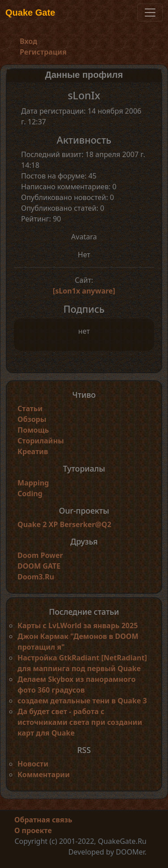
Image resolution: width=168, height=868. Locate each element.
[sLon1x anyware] (84, 291)
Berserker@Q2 (85, 524)
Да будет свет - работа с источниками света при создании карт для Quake (80, 722)
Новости (33, 764)
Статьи (30, 408)
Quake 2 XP (39, 524)
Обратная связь (43, 820)
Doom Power (40, 555)
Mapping (33, 483)
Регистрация (43, 52)
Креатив (33, 451)
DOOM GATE (39, 566)
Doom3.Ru (36, 577)
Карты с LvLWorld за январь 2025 (78, 625)
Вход (28, 41)
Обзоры (32, 419)
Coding (30, 494)
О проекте (33, 830)
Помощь (33, 430)
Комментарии (44, 774)
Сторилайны (41, 441)
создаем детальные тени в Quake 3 (82, 701)
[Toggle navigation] (150, 13)
